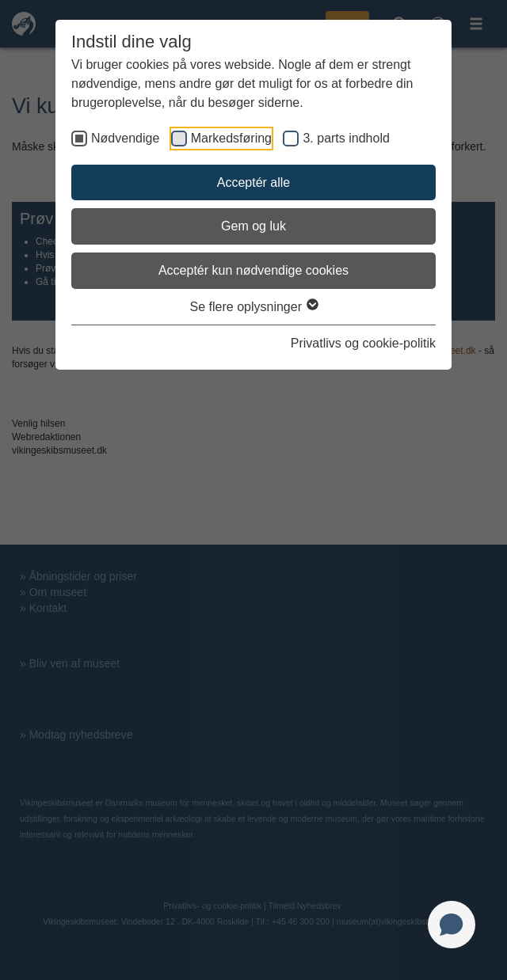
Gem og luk (253, 226)
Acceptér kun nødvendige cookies (253, 270)
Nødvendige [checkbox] (125, 138)
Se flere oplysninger (254, 307)
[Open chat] (452, 925)
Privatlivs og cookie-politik (363, 343)
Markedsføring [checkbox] (231, 138)
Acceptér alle (254, 182)
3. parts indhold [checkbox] (346, 138)
